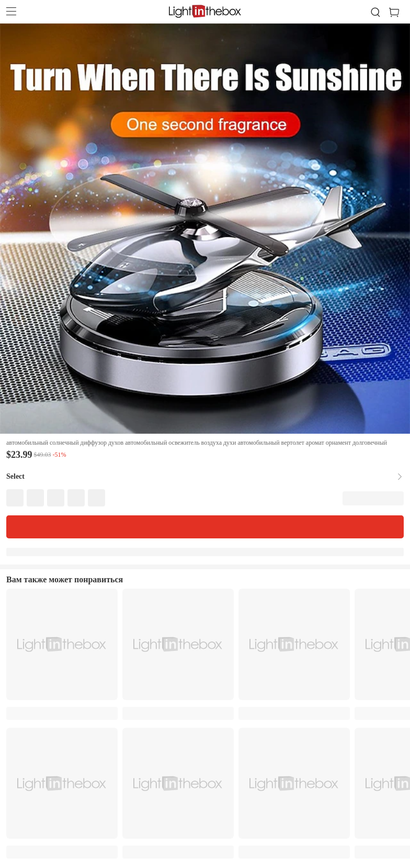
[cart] (398, 13)
